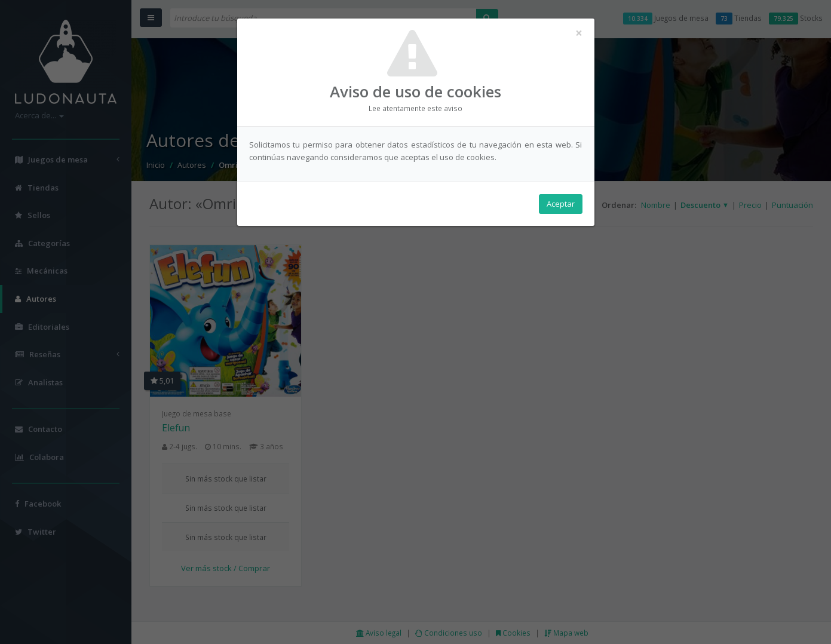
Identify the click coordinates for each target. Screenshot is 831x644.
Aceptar (561, 204)
